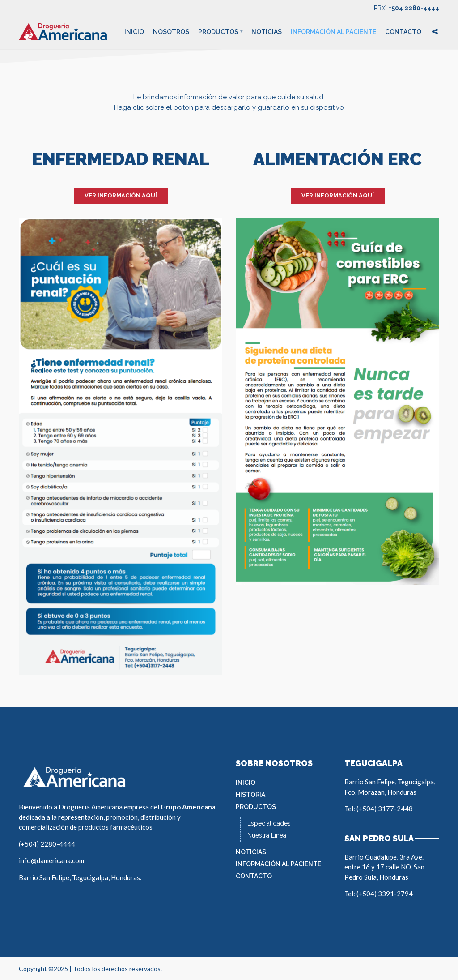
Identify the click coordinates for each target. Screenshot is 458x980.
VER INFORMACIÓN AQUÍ (121, 195)
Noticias (267, 32)
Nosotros (171, 32)
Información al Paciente (333, 32)
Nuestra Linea (267, 835)
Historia (250, 795)
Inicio (134, 32)
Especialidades (269, 823)
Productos (218, 32)
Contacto (403, 32)
